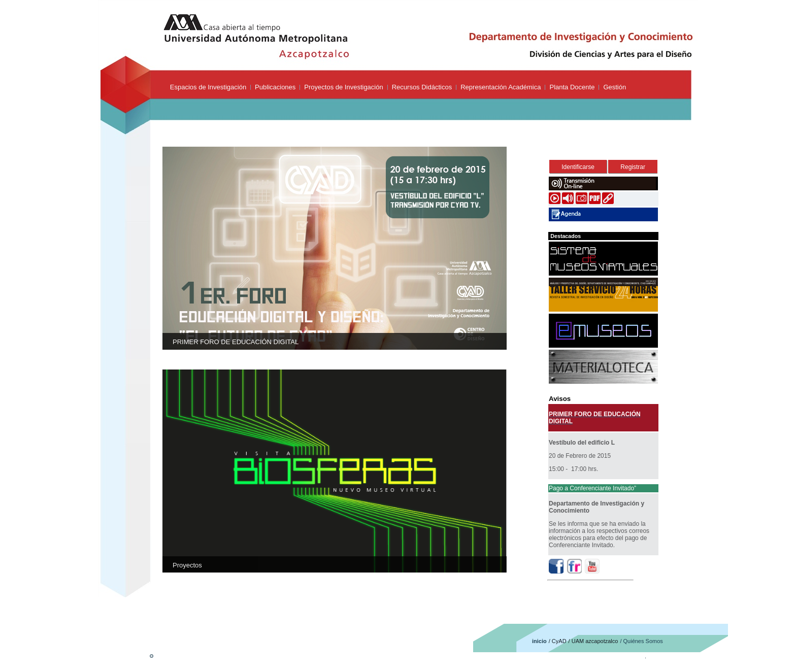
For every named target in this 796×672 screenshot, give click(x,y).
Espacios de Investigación (208, 87)
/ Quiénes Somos (641, 641)
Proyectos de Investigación (343, 87)
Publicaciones (275, 87)
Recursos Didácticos (422, 87)
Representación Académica (501, 87)
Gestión (615, 87)
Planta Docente (572, 87)
